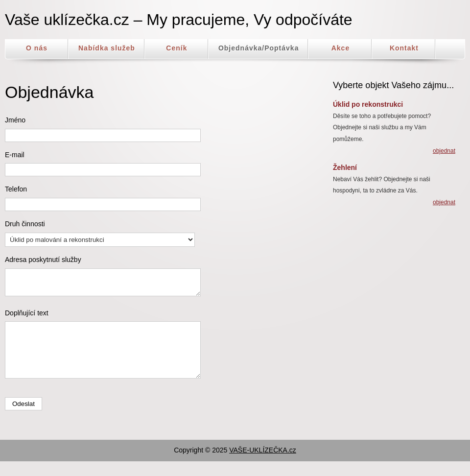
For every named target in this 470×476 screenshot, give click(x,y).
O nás (37, 48)
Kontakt (404, 48)
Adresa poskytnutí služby (43, 260)
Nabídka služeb (107, 48)
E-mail (15, 155)
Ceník (176, 48)
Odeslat (23, 418)
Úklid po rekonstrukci (368, 104)
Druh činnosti (25, 224)
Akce (341, 48)
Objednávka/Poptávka (259, 48)
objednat (444, 151)
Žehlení (345, 167)
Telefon (16, 189)
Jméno (15, 120)
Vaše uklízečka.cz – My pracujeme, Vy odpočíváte (179, 20)
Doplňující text (27, 317)
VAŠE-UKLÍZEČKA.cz (263, 465)
